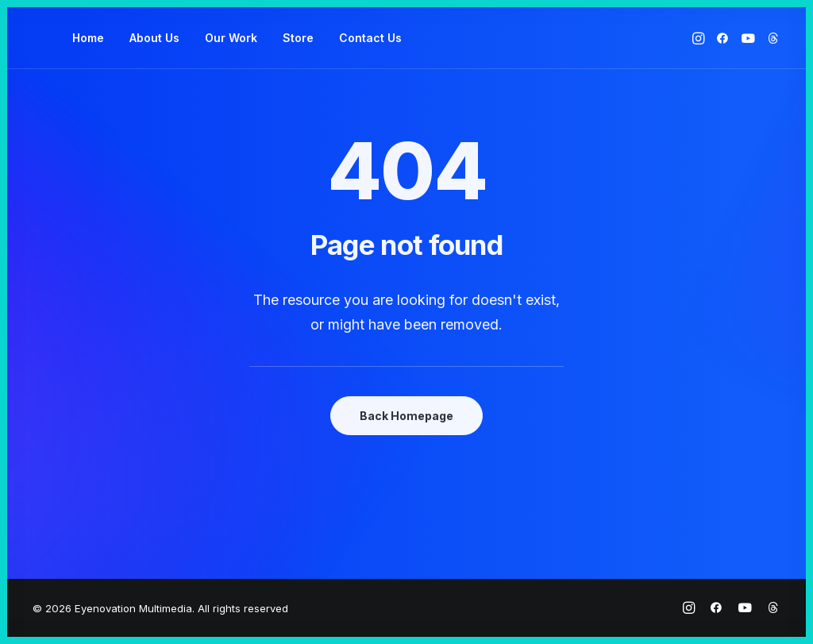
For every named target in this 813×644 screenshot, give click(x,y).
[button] (700, 38)
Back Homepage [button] (406, 416)
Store (298, 38)
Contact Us (370, 38)
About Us (154, 38)
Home (88, 38)
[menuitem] (88, 38)
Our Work (231, 38)
